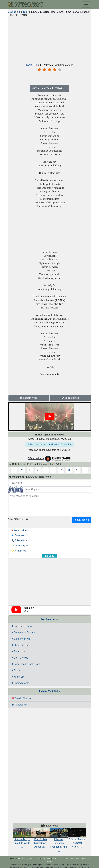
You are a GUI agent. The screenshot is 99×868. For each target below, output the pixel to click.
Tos (38, 859)
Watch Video (20, 530)
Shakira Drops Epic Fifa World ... (22, 840)
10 (85, 470)
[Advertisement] (50, 39)
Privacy (25, 859)
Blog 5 (49, 861)
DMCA (32, 859)
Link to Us (57, 859)
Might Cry (18, 677)
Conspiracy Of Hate (23, 632)
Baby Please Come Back (26, 664)
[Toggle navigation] (86, 4)
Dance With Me (21, 639)
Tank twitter (19, 705)
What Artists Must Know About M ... (40, 840)
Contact (66, 859)
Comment (18, 535)
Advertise (75, 859)
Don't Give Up (20, 658)
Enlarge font (20, 540)
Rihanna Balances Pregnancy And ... (59, 842)
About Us (85, 859)
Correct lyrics (70, 398)
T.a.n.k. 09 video (22, 698)
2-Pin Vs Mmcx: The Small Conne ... (77, 840)
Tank (25, 12)
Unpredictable (20, 683)
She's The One (20, 645)
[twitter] (19, 859)
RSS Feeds (46, 859)
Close (16, 670)
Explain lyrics (29, 398)
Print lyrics (19, 551)
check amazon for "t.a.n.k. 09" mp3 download (49, 444)
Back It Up (18, 651)
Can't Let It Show (22, 626)
